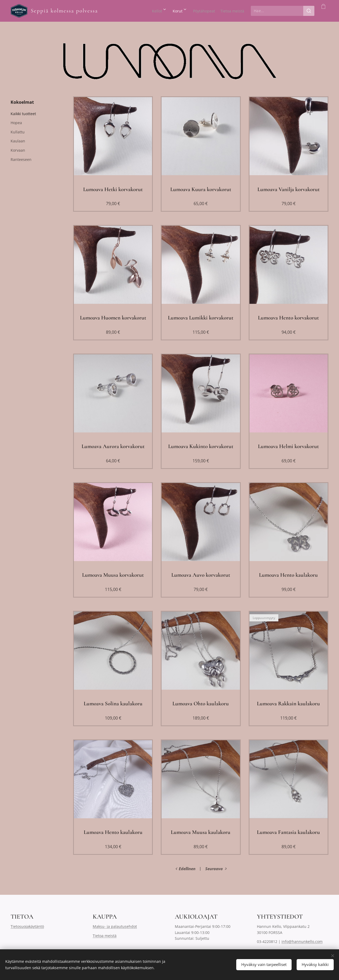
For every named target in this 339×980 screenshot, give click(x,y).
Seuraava (214, 869)
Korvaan (18, 150)
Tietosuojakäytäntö (27, 927)
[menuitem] (135, 11)
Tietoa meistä (105, 936)
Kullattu (18, 132)
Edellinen (187, 869)
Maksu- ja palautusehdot (115, 927)
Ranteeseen (21, 159)
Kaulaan (18, 141)
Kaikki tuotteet (23, 114)
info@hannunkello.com (302, 942)
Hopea (16, 123)
